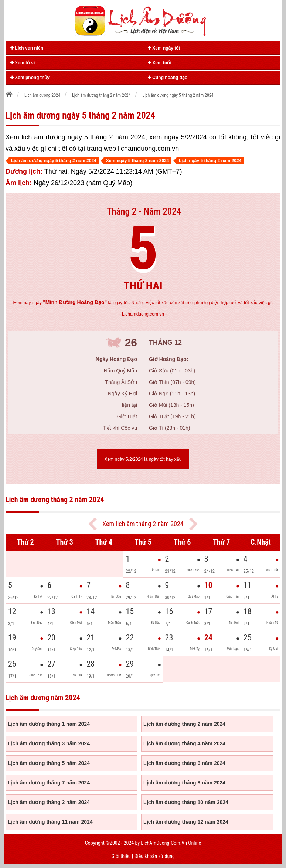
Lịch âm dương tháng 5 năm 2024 (49, 763)
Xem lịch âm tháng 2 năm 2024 (143, 524)
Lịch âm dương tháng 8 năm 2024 (184, 783)
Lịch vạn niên (27, 48)
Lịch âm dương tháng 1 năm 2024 (49, 724)
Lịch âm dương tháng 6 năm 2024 (184, 763)
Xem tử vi (23, 63)
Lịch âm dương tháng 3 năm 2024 (49, 743)
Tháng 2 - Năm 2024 (144, 212)
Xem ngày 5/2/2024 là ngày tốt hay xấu (143, 459)
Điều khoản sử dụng (154, 856)
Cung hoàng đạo (168, 78)
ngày (69, 303)
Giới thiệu (121, 856)
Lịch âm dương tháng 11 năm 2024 (50, 822)
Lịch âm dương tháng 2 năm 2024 (184, 724)
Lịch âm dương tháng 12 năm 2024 (186, 822)
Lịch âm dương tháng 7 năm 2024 (49, 783)
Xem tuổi (159, 63)
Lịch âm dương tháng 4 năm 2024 (184, 743)
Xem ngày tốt (164, 48)
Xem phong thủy (30, 78)
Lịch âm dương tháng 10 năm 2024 (186, 802)
